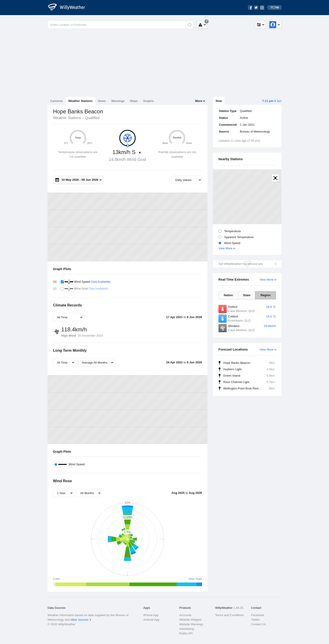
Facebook (258, 615)
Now (219, 101)
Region (265, 295)
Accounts (185, 615)
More (199, 101)
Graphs (149, 101)
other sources (79, 620)
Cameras (57, 101)
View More (225, 248)
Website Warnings (191, 624)
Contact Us (258, 624)
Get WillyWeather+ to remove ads (241, 264)
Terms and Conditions (230, 615)
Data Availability (101, 282)
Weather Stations (80, 101)
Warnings (118, 101)
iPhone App (151, 615)
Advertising (186, 629)
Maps (134, 101)
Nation (228, 295)
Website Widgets (190, 620)
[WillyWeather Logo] (69, 8)
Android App (151, 620)
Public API (186, 633)
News (102, 101)
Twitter (255, 620)
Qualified (92, 118)
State (247, 295)
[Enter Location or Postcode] (121, 25)
